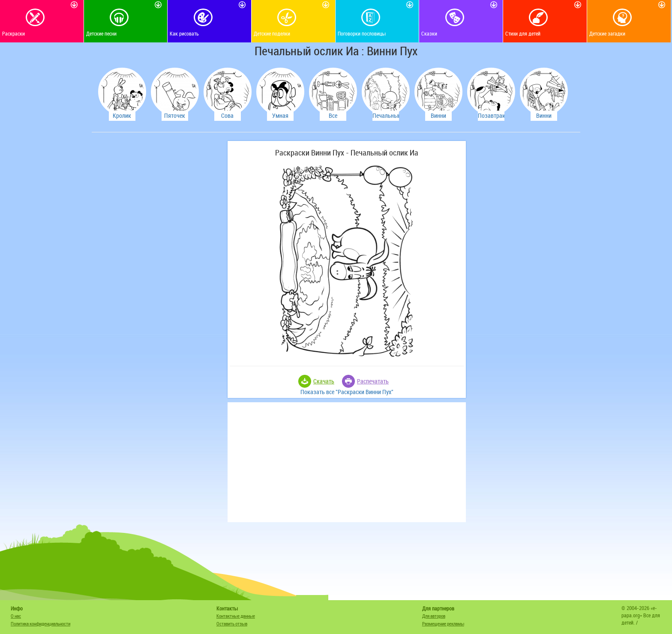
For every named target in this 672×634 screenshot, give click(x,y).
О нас (16, 616)
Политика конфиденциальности (40, 624)
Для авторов (434, 616)
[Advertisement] (158, 269)
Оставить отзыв (232, 624)
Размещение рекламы (443, 624)
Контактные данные (236, 616)
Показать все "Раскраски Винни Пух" (347, 392)
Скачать (324, 381)
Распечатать (373, 381)
